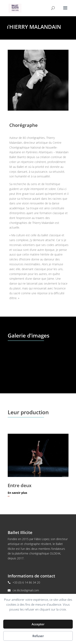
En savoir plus (17, 493)
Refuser (38, 636)
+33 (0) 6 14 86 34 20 (26, 582)
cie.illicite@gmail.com (26, 590)
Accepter (38, 624)
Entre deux (20, 485)
